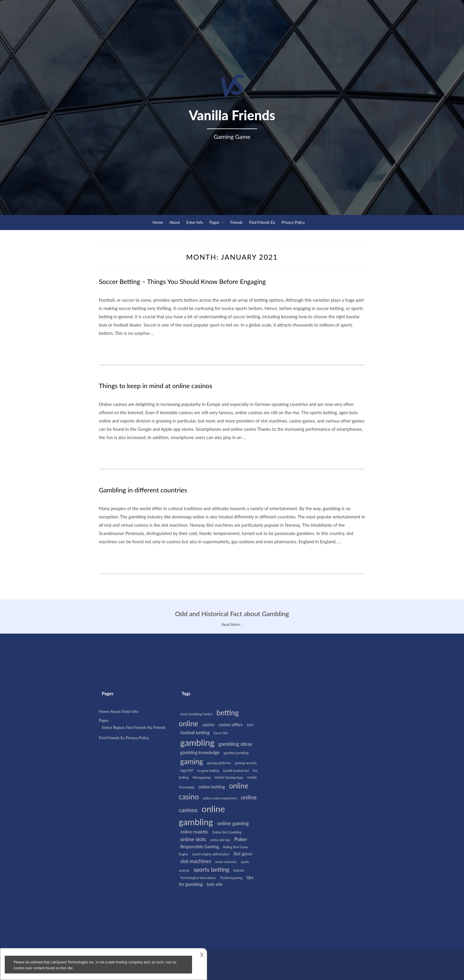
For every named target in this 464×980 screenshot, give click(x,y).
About (175, 222)
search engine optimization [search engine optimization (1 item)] (211, 854)
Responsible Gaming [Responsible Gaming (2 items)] (200, 846)
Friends (236, 222)
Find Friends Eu (262, 222)
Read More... (232, 625)
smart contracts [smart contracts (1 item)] (226, 862)
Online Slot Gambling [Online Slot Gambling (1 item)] (227, 832)
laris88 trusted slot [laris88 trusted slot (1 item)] (236, 771)
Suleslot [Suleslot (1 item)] (239, 870)
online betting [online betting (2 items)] (212, 787)
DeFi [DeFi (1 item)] (250, 725)
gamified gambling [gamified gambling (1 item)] (236, 753)
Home (158, 222)
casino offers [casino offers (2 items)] (231, 724)
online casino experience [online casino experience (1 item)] (220, 798)
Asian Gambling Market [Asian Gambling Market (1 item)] (196, 714)
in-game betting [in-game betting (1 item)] (208, 771)
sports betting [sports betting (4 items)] (211, 869)
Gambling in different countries (143, 490)
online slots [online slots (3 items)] (193, 839)
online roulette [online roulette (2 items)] (194, 832)
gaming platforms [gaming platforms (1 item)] (219, 763)
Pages (214, 222)
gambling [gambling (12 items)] (197, 742)
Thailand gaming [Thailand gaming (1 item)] (231, 878)
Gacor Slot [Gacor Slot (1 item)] (221, 733)
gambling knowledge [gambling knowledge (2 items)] (200, 752)
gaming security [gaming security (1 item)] (246, 763)
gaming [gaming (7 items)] (192, 761)
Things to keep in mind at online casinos (156, 386)
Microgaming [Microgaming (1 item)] (202, 777)
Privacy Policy (293, 222)
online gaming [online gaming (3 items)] (233, 823)
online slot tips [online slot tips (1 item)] (220, 840)
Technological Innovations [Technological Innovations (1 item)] (198, 878)
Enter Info (195, 222)
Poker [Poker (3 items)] (241, 839)
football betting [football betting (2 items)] (195, 732)
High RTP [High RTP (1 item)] (187, 771)
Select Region (113, 727)
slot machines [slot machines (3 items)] (196, 861)
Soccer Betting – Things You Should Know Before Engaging (182, 281)
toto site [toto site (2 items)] (215, 884)
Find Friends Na (139, 727)
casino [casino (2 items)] (208, 724)
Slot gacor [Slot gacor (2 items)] (243, 854)
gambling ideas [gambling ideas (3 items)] (236, 744)
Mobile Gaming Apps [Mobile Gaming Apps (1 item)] (229, 777)
